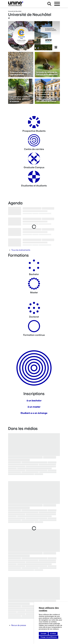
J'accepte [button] (43, 634)
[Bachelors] (34, 266)
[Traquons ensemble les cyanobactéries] (21, 65)
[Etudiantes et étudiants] (34, 178)
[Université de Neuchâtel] (16, 4)
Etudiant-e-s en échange (34, 413)
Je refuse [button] (53, 634)
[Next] (54, 37)
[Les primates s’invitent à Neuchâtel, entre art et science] (21, 91)
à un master (34, 407)
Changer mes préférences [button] (49, 637)
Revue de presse (19, 625)
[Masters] (34, 284)
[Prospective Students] (34, 123)
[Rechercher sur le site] (49, 4)
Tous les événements (21, 250)
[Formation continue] (34, 327)
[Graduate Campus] (34, 159)
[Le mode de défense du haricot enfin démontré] (47, 65)
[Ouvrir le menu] (57, 4)
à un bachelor (34, 401)
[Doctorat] (34, 309)
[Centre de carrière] (34, 141)
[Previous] (14, 37)
